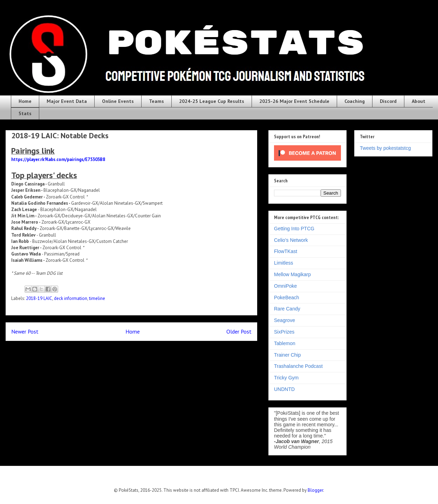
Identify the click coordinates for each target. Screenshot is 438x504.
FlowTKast (286, 251)
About (419, 101)
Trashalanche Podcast (298, 366)
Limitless (283, 263)
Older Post (239, 331)
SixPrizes (284, 332)
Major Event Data (67, 101)
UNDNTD (284, 389)
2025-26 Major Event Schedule (294, 101)
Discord (388, 101)
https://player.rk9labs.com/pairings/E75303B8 (58, 159)
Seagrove (285, 320)
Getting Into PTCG (294, 229)
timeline (97, 298)
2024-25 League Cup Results (212, 101)
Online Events (118, 101)
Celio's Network (291, 240)
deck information (71, 298)
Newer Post (25, 331)
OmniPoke (285, 286)
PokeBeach (287, 297)
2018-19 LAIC (39, 298)
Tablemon (285, 343)
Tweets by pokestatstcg (385, 148)
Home (25, 101)
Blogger (315, 490)
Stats (25, 113)
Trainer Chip (288, 355)
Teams (156, 101)
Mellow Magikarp (292, 274)
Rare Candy (287, 309)
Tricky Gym (286, 378)
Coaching (355, 101)
